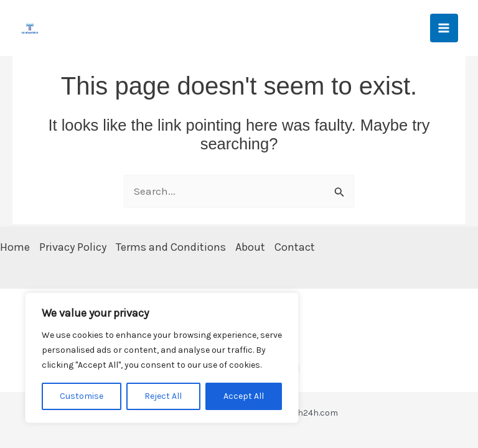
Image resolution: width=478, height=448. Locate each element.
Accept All (244, 396)
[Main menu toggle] (444, 28)
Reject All (163, 396)
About (250, 247)
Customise (82, 396)
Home (15, 247)
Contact (295, 247)
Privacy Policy (73, 247)
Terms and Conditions (171, 247)
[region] (162, 358)
